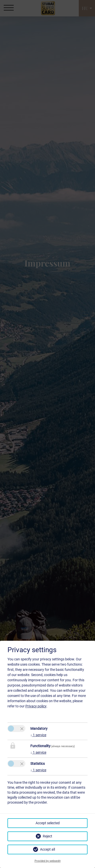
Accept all (47, 849)
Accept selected (48, 823)
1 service (38, 735)
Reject (47, 836)
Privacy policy (36, 706)
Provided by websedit (48, 861)
